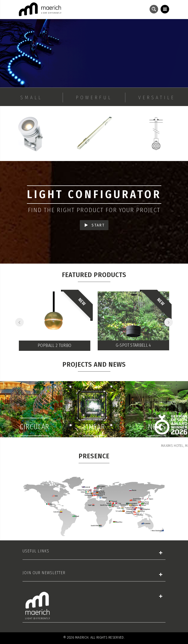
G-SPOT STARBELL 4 (133, 345)
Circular (34, 427)
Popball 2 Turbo (54, 345)
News (157, 427)
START (95, 225)
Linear (94, 427)
